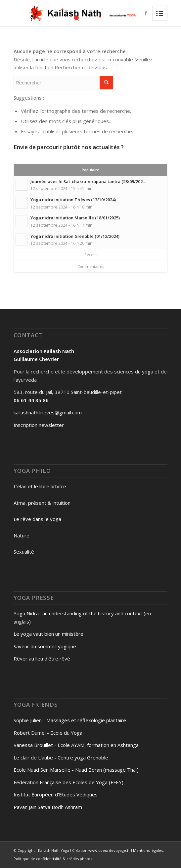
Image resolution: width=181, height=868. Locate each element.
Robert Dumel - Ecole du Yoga (48, 733)
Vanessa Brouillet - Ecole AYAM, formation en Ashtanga (76, 745)
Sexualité (24, 552)
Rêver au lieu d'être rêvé (42, 659)
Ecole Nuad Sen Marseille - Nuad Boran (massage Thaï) (76, 770)
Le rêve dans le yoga (37, 519)
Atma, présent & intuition (42, 503)
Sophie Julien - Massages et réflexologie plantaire (70, 720)
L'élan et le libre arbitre (40, 486)
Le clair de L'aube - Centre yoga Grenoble (61, 757)
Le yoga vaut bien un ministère (48, 634)
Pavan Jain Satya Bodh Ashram (48, 807)
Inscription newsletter (39, 425)
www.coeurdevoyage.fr (109, 850)
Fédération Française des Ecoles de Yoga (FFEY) (68, 782)
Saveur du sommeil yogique (45, 646)
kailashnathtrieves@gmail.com (48, 412)
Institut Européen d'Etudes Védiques (56, 794)
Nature (22, 535)
